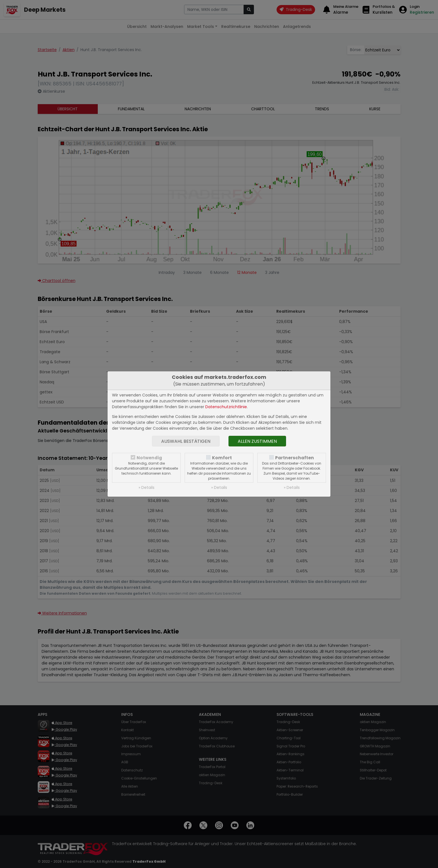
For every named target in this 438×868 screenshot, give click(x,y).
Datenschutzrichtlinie (226, 407)
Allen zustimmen (257, 441)
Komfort (222, 458)
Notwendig (149, 458)
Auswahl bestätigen (186, 441)
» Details (147, 487)
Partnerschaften (295, 458)
